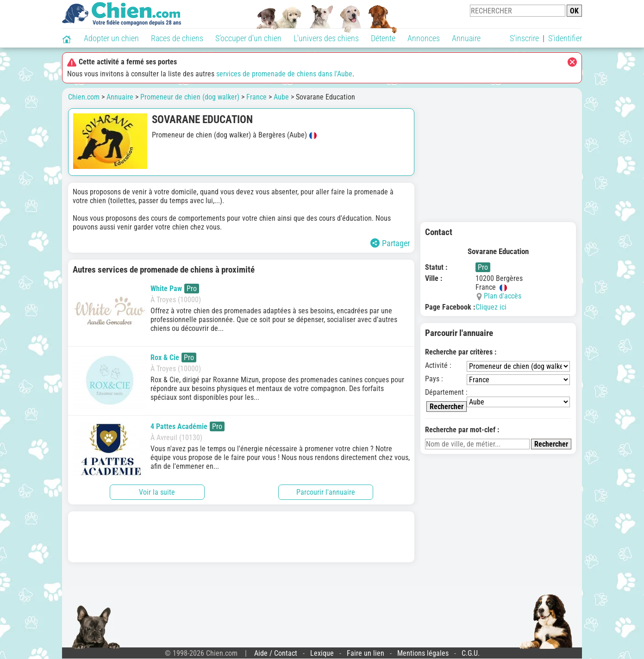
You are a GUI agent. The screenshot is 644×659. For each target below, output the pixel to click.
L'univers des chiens (326, 38)
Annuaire (466, 38)
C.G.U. (471, 653)
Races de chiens (177, 38)
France (256, 97)
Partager (390, 243)
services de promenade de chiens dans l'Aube (284, 74)
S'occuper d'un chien (248, 38)
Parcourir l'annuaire (326, 492)
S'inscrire (524, 38)
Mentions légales (423, 653)
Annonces (424, 38)
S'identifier (565, 38)
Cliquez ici (491, 307)
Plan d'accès (503, 296)
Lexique (322, 653)
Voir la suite (157, 492)
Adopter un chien (111, 38)
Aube (281, 97)
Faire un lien (366, 653)
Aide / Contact (276, 653)
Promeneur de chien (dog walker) (190, 97)
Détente (383, 38)
